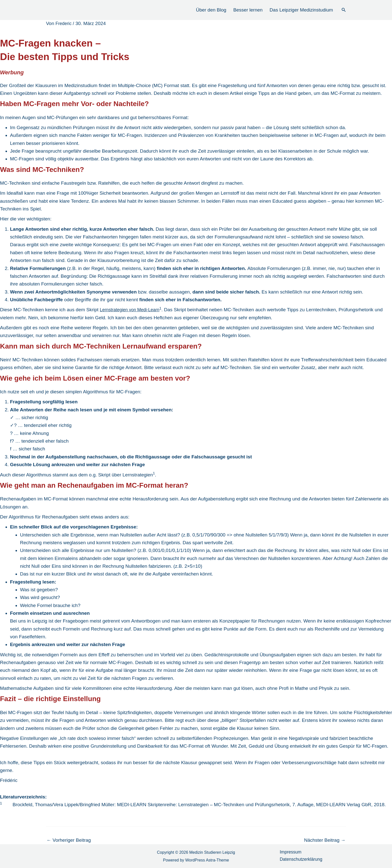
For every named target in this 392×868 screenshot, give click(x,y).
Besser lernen (248, 10)
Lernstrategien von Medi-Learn (132, 310)
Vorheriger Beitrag (69, 840)
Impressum (289, 852)
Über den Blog (211, 10)
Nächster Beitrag (325, 840)
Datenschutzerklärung (300, 860)
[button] (344, 10)
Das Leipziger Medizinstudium (301, 10)
